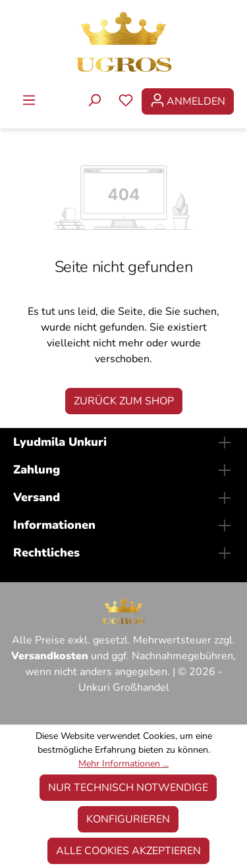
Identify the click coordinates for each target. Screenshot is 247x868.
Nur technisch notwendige (128, 788)
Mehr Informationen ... (123, 764)
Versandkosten (50, 656)
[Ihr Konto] (188, 101)
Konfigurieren (128, 819)
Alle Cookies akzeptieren (128, 851)
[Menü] (29, 101)
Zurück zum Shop (124, 401)
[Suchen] (94, 101)
